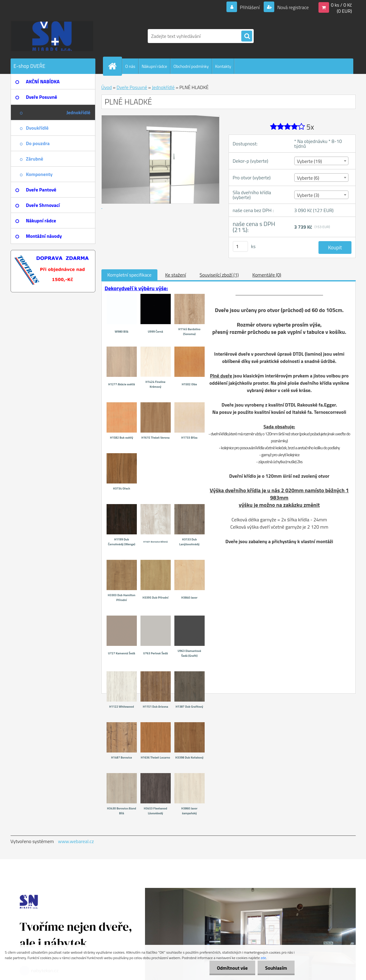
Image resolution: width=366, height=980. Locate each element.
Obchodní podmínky (191, 66)
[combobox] (321, 161)
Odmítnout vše (232, 968)
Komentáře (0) (267, 275)
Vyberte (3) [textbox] (308, 195)
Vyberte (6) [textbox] (308, 178)
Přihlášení (250, 7)
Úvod (107, 87)
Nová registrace (292, 7)
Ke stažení (175, 275)
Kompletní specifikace (130, 275)
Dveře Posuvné (132, 87)
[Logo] (52, 36)
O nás (130, 66)
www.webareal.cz (76, 841)
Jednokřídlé (163, 87)
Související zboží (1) (219, 275)
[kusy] (240, 246)
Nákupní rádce (154, 66)
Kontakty (223, 66)
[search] (247, 36)
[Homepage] (115, 66)
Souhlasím (276, 968)
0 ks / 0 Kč (341, 5)
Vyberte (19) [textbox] (310, 161)
